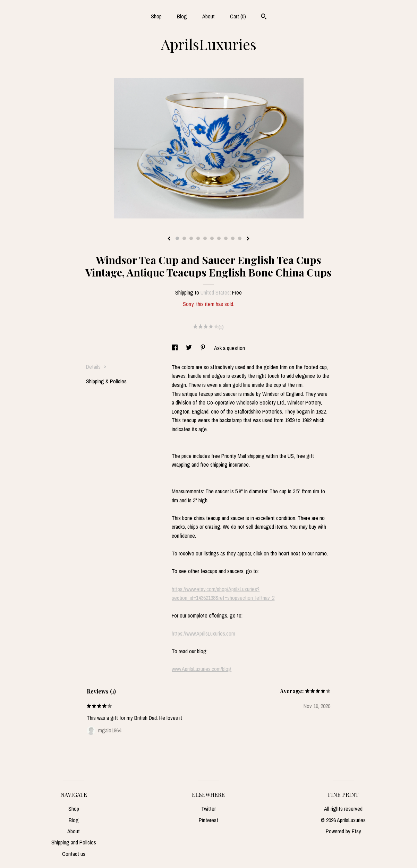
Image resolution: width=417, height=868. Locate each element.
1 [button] (177, 238)
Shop (156, 16)
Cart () (238, 16)
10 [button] (240, 238)
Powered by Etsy (343, 831)
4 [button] (198, 238)
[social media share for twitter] (190, 348)
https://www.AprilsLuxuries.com (203, 633)
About (209, 16)
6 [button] (212, 238)
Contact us (74, 854)
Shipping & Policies (106, 381)
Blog (182, 16)
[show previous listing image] (169, 239)
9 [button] (233, 238)
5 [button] (205, 238)
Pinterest (209, 820)
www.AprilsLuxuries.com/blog (202, 669)
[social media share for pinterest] (204, 348)
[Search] (264, 17)
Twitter (209, 809)
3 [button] (191, 238)
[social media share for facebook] (176, 348)
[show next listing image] (248, 239)
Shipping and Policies (74, 842)
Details (96, 367)
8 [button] (226, 238)
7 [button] (219, 238)
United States (215, 292)
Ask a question (229, 348)
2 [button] (184, 238)
